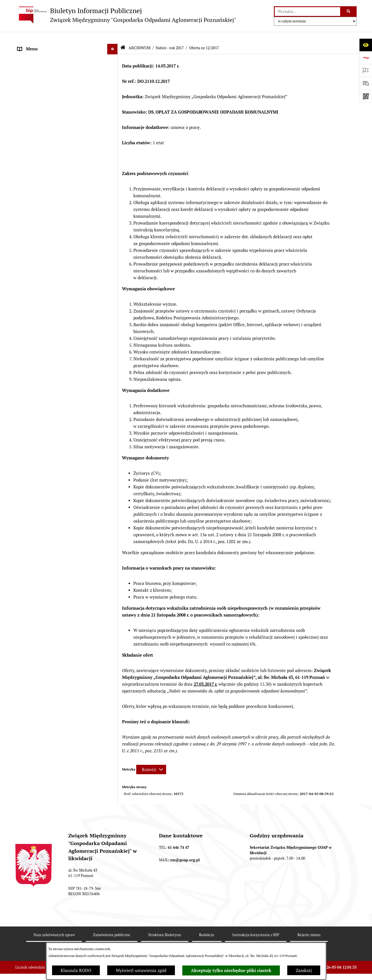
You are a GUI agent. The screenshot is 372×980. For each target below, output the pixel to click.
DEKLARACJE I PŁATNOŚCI (44, 60)
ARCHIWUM (29, 135)
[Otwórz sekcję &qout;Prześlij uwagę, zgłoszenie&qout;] (366, 83)
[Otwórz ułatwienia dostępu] (366, 45)
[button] (114, 50)
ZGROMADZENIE (34, 82)
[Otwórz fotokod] (366, 96)
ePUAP (24, 124)
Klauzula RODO (76, 970)
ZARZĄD (26, 92)
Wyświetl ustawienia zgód (141, 970)
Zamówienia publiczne (40, 864)
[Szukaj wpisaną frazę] (349, 12)
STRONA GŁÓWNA (36, 50)
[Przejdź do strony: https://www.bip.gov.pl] (366, 58)
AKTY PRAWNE (33, 71)
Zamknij (304, 970)
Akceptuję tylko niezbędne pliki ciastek (231, 971)
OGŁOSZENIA (31, 114)
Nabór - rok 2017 (170, 38)
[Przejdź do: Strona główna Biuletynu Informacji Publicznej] (123, 38)
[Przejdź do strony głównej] (126, 15)
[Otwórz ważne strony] (366, 70)
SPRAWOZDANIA (34, 853)
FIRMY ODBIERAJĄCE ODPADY (48, 103)
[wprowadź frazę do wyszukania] (307, 12)
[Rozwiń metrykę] (151, 760)
